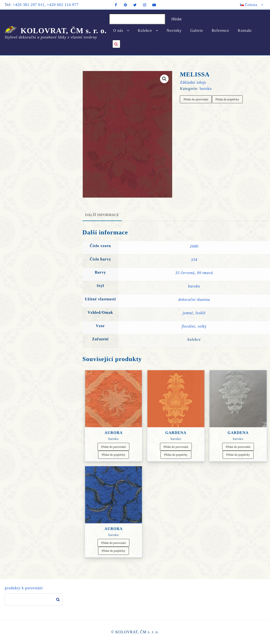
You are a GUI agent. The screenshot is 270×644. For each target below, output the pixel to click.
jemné (188, 313)
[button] (164, 79)
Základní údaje (193, 82)
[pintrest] (126, 5)
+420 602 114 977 (63, 5)
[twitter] (135, 5)
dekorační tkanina (194, 300)
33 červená (185, 273)
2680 (194, 246)
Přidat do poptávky (227, 99)
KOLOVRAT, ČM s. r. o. (64, 31)
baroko (206, 89)
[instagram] (145, 5)
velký (202, 326)
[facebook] (116, 5)
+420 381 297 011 (29, 5)
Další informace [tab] (102, 215)
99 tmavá (205, 273)
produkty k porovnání (24, 588)
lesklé (200, 313)
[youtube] (154, 5)
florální (188, 326)
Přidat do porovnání (196, 99)
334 (194, 260)
